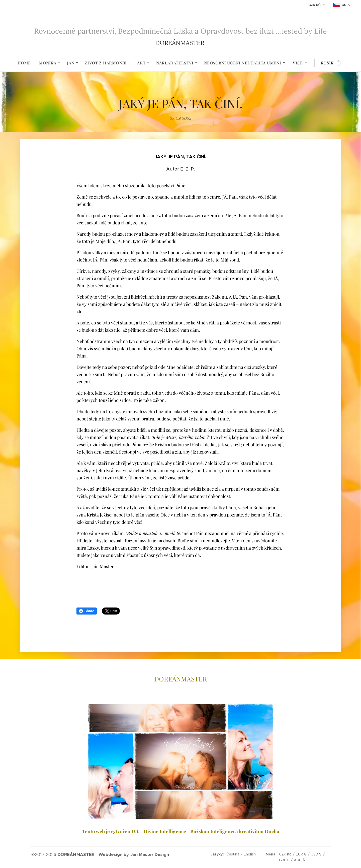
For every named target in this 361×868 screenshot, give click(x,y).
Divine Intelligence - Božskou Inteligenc (188, 831)
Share (87, 611)
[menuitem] (26, 63)
